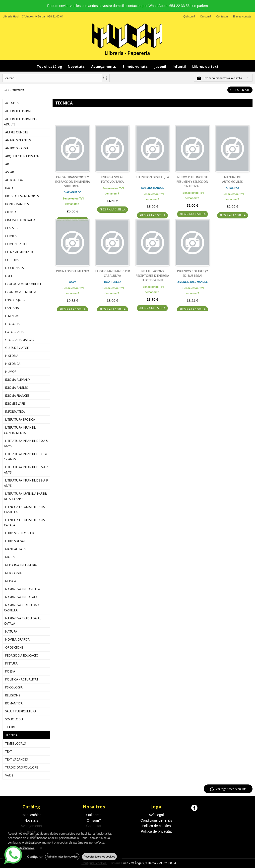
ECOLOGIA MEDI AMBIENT (23, 284)
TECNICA (12, 735)
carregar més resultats (231, 789)
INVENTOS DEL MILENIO (73, 271)
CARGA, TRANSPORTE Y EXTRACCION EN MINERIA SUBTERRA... (73, 182)
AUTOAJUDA (14, 180)
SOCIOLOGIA (14, 719)
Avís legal (156, 815)
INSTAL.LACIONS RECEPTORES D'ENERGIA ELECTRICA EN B (152, 276)
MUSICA (11, 581)
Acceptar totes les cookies (99, 857)
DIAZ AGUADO (72, 192)
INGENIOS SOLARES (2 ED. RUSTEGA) (192, 273)
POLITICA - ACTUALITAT (22, 679)
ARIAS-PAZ (233, 188)
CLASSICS (12, 228)
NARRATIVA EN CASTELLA (23, 589)
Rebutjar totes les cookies (62, 857)
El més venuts (136, 66)
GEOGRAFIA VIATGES (20, 340)
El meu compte (242, 16)
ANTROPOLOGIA (17, 148)
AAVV (73, 282)
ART (8, 164)
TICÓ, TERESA (113, 282)
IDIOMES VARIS (15, 404)
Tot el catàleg (49, 66)
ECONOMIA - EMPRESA (21, 292)
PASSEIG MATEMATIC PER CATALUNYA (112, 273)
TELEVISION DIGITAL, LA (152, 177)
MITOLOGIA (13, 573)
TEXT (9, 751)
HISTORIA (12, 356)
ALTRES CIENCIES (17, 132)
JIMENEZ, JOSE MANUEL (192, 282)
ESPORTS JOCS (15, 300)
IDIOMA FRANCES (17, 396)
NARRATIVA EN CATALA (21, 597)
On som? (206, 16)
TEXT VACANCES (16, 759)
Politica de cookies (156, 826)
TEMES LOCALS (15, 743)
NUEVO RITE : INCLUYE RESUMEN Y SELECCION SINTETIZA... (192, 182)
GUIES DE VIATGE (17, 348)
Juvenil (161, 66)
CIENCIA (11, 212)
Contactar (222, 16)
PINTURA (11, 663)
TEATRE (10, 727)
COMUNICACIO (16, 244)
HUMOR (11, 372)
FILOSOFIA (12, 324)
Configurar (35, 857)
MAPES (10, 557)
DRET (9, 276)
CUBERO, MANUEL (153, 188)
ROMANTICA (14, 703)
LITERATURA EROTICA (20, 420)
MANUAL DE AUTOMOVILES (232, 179)
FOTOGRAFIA (14, 332)
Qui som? (189, 16)
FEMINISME (13, 316)
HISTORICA (13, 364)
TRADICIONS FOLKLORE (22, 767)
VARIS (9, 775)
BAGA (9, 188)
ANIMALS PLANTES (18, 140)
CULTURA (12, 260)
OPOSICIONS (14, 647)
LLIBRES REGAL (15, 541)
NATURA (11, 631)
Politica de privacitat (156, 831)
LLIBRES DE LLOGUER (20, 533)
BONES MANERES (17, 204)
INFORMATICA (15, 412)
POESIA (10, 671)
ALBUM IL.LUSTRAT (18, 111)
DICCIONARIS (14, 268)
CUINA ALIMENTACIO (20, 252)
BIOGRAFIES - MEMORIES (22, 196)
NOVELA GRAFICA (17, 639)
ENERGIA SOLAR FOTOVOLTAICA (112, 179)
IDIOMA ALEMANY (18, 380)
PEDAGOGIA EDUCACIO (22, 655)
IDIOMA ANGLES (16, 388)
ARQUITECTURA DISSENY (22, 156)
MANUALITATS (15, 549)
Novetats (77, 66)
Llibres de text (205, 66)
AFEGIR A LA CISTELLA (113, 209)
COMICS (11, 236)
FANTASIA (12, 308)
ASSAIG (10, 172)
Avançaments (104, 66)
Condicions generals (156, 820)
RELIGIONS (13, 695)
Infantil (180, 66)
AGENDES (12, 103)
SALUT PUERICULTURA (21, 711)
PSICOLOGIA (14, 687)
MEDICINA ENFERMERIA (21, 565)
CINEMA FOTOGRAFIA (20, 220)
